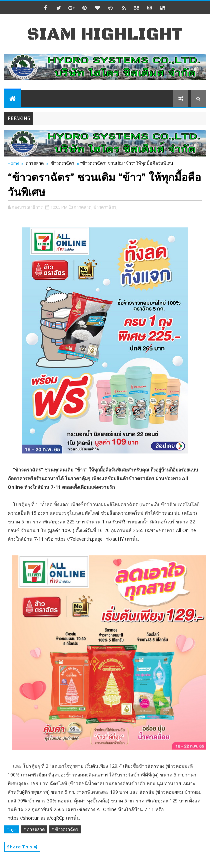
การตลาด (35, 163)
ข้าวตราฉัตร (62, 163)
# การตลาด (34, 829)
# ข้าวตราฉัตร (65, 829)
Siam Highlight (105, 34)
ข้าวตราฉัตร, (105, 207)
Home (14, 163)
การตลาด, (83, 207)
